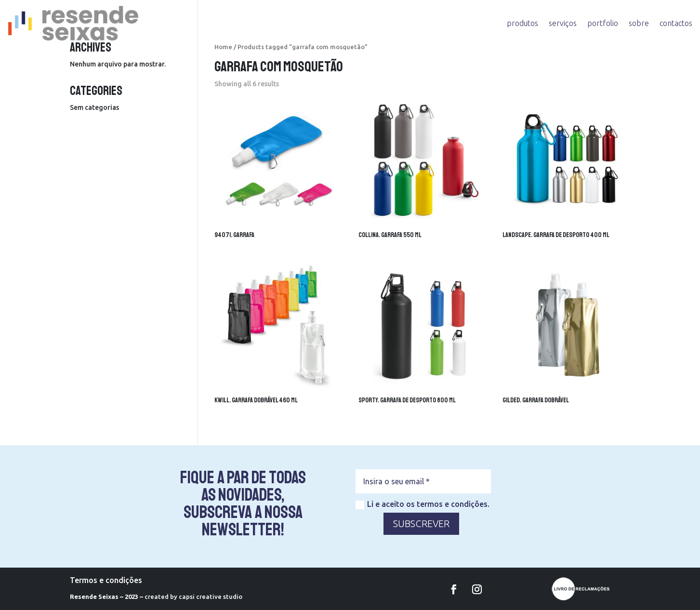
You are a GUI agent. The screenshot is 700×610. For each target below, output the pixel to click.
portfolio (603, 23)
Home (223, 47)
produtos (522, 23)
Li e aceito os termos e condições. (423, 504)
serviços (563, 23)
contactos (676, 23)
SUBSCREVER (421, 524)
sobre (639, 23)
